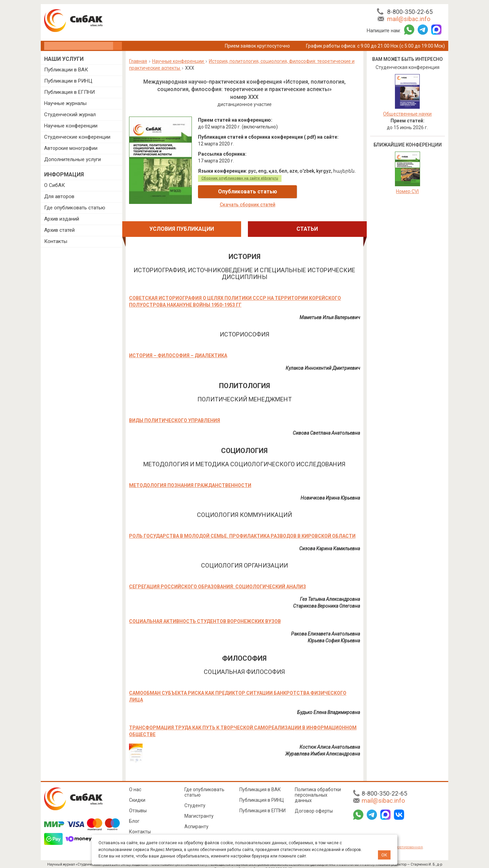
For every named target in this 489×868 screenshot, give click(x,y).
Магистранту (199, 809)
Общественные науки (407, 114)
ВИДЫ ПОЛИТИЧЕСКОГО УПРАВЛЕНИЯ (175, 414)
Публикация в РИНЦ (262, 793)
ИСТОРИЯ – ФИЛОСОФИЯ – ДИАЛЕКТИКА (178, 349)
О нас (135, 783)
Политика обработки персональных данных (318, 788)
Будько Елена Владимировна (329, 706)
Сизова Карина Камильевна (330, 542)
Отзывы (138, 804)
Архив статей (59, 230)
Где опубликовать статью (75, 208)
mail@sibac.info (409, 19)
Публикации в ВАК (66, 70)
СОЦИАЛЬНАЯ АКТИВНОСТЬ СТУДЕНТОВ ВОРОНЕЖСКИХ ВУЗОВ (205, 614)
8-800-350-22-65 (410, 12)
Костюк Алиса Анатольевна (330, 740)
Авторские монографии (71, 148)
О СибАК (55, 185)
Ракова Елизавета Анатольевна (325, 627)
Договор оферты (314, 804)
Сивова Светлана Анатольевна (326, 426)
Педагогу (195, 830)
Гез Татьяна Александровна (330, 592)
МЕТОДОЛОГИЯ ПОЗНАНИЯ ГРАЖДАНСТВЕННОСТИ (190, 479)
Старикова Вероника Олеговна (327, 599)
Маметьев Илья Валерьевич (330, 311)
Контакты (56, 241)
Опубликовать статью (238, 192)
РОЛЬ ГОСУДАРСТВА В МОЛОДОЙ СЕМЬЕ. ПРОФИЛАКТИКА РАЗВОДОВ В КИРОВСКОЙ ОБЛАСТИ (242, 529)
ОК (384, 855)
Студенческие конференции (77, 137)
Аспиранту (196, 820)
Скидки (137, 793)
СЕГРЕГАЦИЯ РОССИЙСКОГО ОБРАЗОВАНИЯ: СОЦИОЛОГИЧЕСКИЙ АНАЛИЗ (218, 580)
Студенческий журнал (70, 115)
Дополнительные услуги (73, 159)
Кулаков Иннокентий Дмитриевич (323, 361)
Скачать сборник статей (320, 192)
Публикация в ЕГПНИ (69, 92)
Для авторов (59, 196)
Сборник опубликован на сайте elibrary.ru (240, 178)
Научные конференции (71, 126)
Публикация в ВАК (260, 783)
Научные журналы (65, 103)
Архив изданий (62, 219)
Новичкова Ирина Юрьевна (330, 491)
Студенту (195, 799)
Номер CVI (407, 191)
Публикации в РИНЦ (68, 81)
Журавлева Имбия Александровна (323, 747)
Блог (134, 814)
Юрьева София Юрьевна (334, 634)
